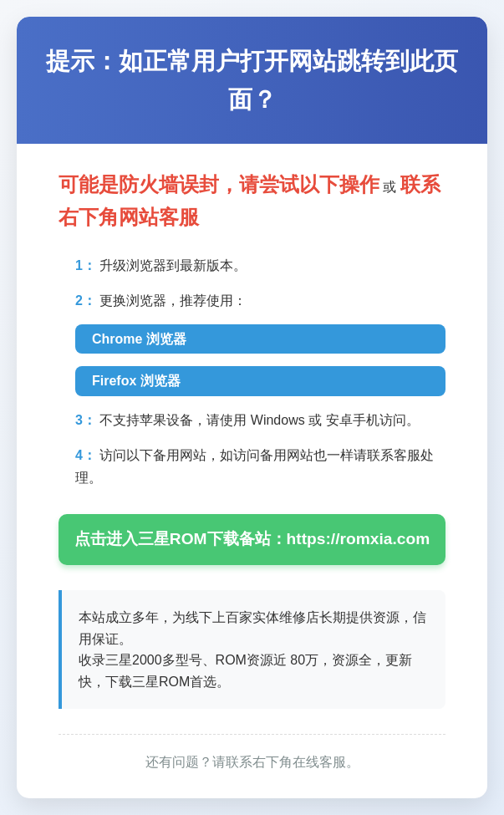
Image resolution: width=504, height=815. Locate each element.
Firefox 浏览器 (136, 381)
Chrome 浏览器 (139, 339)
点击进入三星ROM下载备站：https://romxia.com (252, 539)
